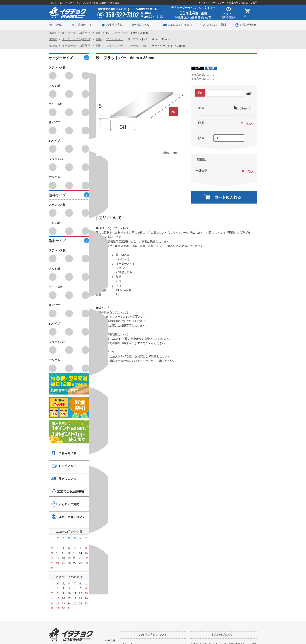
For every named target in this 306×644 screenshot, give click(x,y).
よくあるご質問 (216, 25)
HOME (58, 25)
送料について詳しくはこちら (210, 548)
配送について (145, 25)
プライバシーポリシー (213, 3)
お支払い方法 (115, 25)
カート (248, 13)
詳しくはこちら (202, 599)
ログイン (229, 13)
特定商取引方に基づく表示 (243, 3)
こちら (210, 75)
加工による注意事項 (180, 25)
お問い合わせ (248, 25)
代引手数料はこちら (134, 538)
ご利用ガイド (84, 25)
